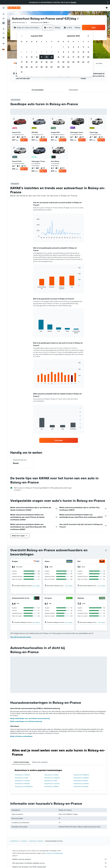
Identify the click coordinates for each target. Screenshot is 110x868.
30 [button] (52, 67)
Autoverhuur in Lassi (21, 778)
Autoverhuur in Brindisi (22, 784)
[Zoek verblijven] (4, 19)
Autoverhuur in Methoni (81, 775)
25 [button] (27, 67)
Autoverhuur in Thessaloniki (24, 786)
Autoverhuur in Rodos (51, 775)
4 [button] (27, 52)
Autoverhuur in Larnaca (52, 784)
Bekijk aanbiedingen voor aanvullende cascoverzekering (30, 718)
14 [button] (42, 57)
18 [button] (27, 62)
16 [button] (52, 57)
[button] (108, 2)
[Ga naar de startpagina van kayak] (14, 8)
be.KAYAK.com (14, 841)
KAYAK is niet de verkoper (60, 859)
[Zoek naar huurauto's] (4, 23)
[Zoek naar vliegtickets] (4, 14)
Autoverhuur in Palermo (23, 775)
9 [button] (52, 52)
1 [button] (47, 47)
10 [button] (22, 57)
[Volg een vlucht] (4, 33)
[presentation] (78, 19)
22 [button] (47, 62)
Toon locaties (36, 586)
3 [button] (22, 52)
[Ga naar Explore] (4, 29)
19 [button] (32, 62)
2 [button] (52, 47)
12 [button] (32, 57)
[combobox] (20, 22)
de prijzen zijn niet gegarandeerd (54, 853)
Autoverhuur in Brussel (81, 786)
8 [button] (47, 52)
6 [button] (37, 52)
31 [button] (22, 72)
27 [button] (37, 67)
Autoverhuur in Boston (81, 781)
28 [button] (42, 67)
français (73, 2)
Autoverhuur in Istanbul (81, 778)
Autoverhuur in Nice (51, 781)
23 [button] (52, 62)
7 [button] (42, 52)
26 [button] (32, 67)
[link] (59, 440)
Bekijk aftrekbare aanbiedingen (21, 736)
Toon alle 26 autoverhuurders (21, 637)
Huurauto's (24, 841)
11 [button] (27, 57)
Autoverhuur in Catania (81, 784)
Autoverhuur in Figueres (52, 778)
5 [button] (32, 52)
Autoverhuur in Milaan (51, 786)
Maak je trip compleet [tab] (40, 762)
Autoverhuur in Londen (22, 781)
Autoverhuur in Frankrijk (36, 841)
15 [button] (47, 57)
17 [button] (22, 62)
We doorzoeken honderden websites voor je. (60, 863)
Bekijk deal (24, 140)
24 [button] (22, 67)
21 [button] (42, 62)
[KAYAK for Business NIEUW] (4, 38)
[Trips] (4, 44)
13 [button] (37, 57)
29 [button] (47, 67)
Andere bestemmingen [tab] (21, 762)
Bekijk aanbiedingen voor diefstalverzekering (26, 721)
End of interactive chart (36, 237)
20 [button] (37, 62)
